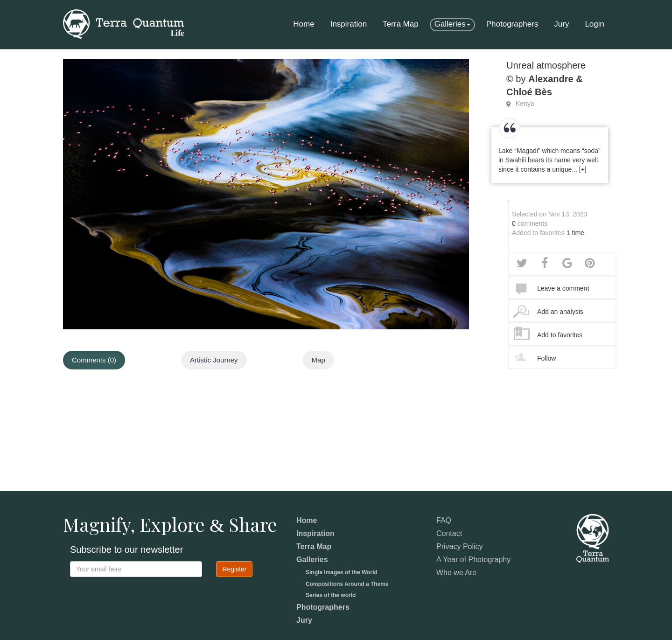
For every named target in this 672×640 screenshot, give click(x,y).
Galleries (452, 24)
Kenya (525, 104)
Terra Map (401, 24)
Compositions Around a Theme (347, 584)
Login (595, 24)
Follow (546, 358)
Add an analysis (560, 312)
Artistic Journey (214, 360)
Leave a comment (563, 288)
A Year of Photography (473, 560)
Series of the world (331, 595)
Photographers (512, 24)
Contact (449, 533)
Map (318, 360)
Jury (561, 24)
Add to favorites (560, 335)
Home (304, 24)
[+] (583, 169)
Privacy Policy (460, 546)
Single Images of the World (342, 572)
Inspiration (349, 24)
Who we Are (456, 573)
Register (234, 569)
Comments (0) (94, 360)
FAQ (444, 520)
